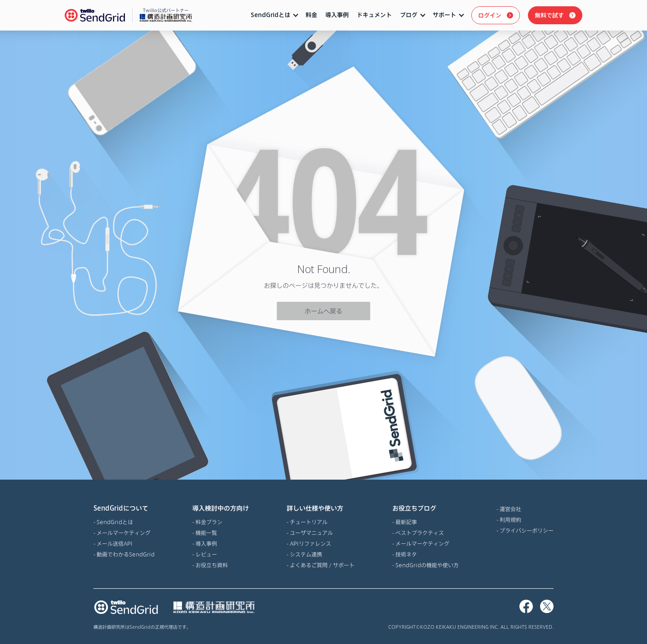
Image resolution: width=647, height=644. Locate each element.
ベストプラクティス (420, 533)
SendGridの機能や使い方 (427, 565)
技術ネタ (406, 554)
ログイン (490, 15)
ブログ (409, 15)
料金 (311, 15)
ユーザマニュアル (311, 533)
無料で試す (549, 15)
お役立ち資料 (212, 565)
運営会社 (510, 509)
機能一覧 (206, 533)
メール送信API (115, 543)
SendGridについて (124, 508)
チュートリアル (309, 522)
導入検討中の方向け (221, 508)
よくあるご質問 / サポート (322, 565)
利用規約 (510, 520)
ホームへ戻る (323, 311)
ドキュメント (374, 15)
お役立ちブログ (425, 508)
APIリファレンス (310, 543)
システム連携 (306, 554)
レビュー (206, 554)
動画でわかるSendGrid (126, 554)
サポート (444, 15)
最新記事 (406, 522)
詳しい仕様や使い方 (321, 508)
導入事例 (337, 15)
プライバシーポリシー (527, 530)
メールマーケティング (124, 533)
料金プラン (209, 522)
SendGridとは (270, 15)
